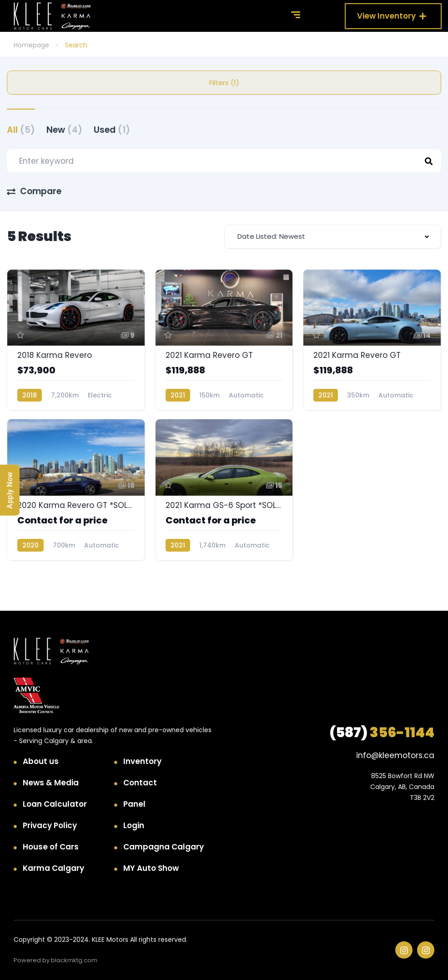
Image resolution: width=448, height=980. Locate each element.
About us (41, 761)
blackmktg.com (74, 960)
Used (112, 130)
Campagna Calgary (164, 847)
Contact (140, 783)
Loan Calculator (55, 804)
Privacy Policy (50, 825)
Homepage (31, 45)
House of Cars (51, 847)
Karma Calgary (53, 868)
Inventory (142, 761)
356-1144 (382, 733)
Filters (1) (224, 83)
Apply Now (10, 490)
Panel (134, 804)
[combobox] (333, 237)
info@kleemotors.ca (395, 755)
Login (134, 825)
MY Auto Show (151, 868)
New (64, 130)
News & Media (51, 783)
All (21, 130)
